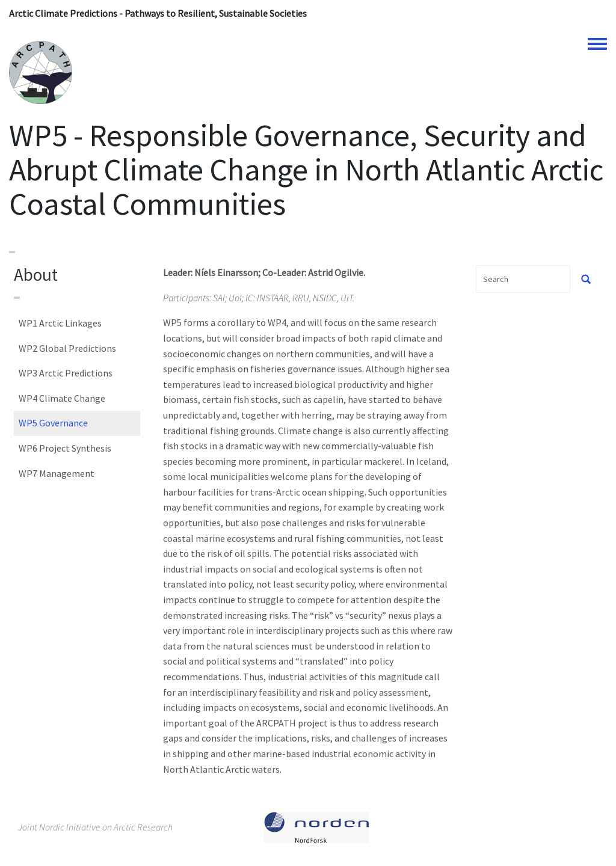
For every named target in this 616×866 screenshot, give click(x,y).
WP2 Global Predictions (67, 348)
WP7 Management (57, 473)
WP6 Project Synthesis (65, 448)
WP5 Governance (53, 423)
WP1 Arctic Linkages (60, 323)
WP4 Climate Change (62, 398)
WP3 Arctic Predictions (66, 373)
